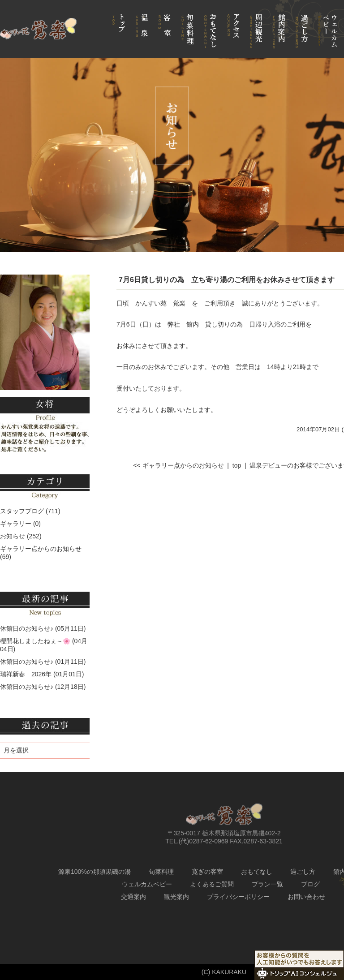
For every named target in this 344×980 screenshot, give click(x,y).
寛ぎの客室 (207, 872)
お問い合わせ (306, 897)
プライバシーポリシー (238, 897)
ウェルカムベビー (147, 884)
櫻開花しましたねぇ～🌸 (35, 641)
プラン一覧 (267, 884)
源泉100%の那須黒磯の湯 (95, 872)
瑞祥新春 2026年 (26, 674)
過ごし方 (303, 872)
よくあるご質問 (212, 884)
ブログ (310, 884)
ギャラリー (16, 524)
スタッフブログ (22, 511)
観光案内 (176, 897)
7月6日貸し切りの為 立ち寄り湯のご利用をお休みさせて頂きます (227, 280)
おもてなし (257, 872)
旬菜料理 (161, 872)
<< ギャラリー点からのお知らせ (178, 465)
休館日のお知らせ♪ (27, 628)
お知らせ (13, 536)
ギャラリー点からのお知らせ (41, 549)
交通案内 (133, 897)
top (237, 465)
